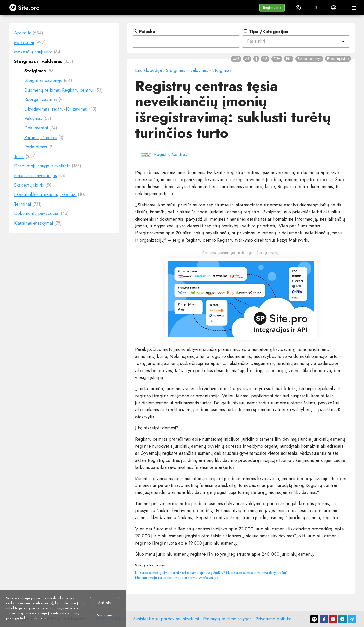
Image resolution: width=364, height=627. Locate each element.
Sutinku (105, 603)
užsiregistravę (266, 253)
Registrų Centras (171, 154)
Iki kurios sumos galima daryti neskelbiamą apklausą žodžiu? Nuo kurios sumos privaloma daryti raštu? (212, 573)
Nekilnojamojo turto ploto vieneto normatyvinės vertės (177, 578)
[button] (272, 8)
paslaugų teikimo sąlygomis (26, 618)
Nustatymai (105, 615)
